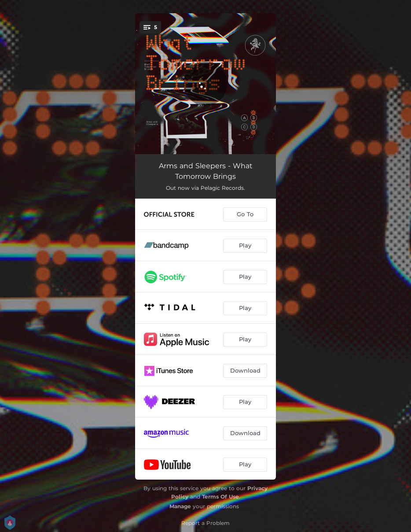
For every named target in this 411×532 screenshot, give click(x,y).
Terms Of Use (220, 497)
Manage (180, 506)
